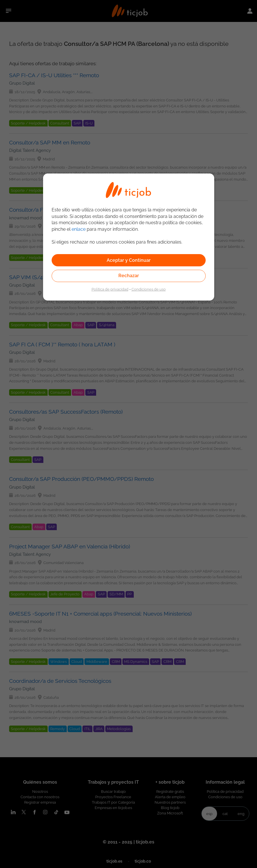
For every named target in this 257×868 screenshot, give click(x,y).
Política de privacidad (110, 289)
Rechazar (129, 276)
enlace (79, 229)
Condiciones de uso (149, 289)
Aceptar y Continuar (129, 260)
